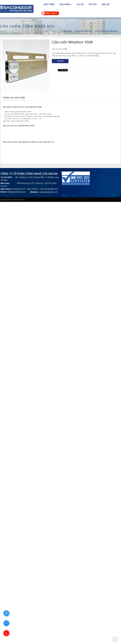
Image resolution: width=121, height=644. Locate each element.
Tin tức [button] (93, 4)
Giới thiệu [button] (49, 4)
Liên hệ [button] (105, 4)
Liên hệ (60, 61)
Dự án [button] (80, 4)
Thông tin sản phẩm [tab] (14, 98)
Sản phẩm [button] (66, 4)
